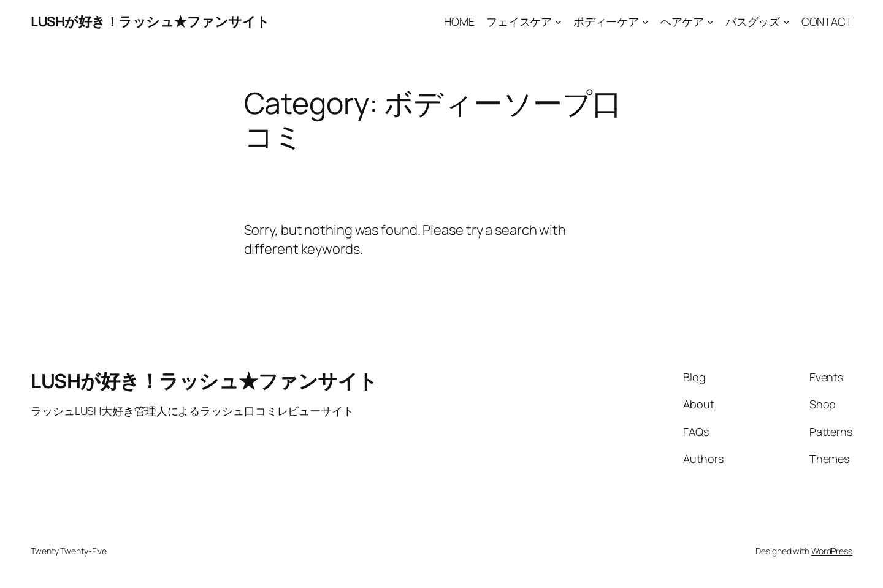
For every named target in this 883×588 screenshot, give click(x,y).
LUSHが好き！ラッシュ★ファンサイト (150, 21)
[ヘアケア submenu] (710, 22)
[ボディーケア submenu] (645, 22)
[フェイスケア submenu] (558, 22)
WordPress (832, 551)
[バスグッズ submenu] (786, 22)
